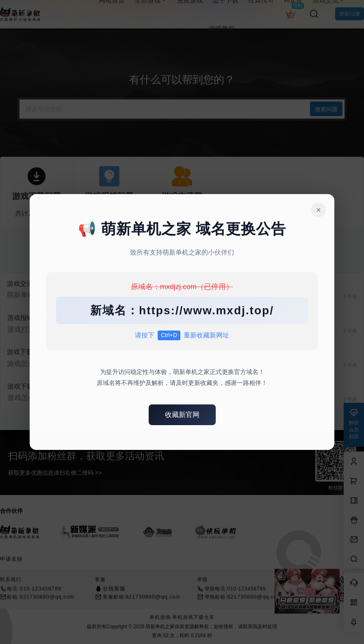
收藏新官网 (182, 415)
